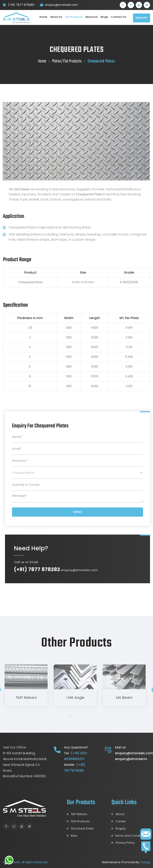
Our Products (74, 17)
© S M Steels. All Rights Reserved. (25, 862)
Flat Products (78, 821)
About (118, 814)
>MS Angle (74, 697)
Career (119, 821)
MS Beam (123, 697)
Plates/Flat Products (67, 61)
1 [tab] (71, 716)
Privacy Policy (123, 843)
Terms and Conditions (129, 836)
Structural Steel (80, 828)
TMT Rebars (25, 697)
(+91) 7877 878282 (21, 5)
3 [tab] (82, 716)
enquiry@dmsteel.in (131, 759)
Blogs (104, 17)
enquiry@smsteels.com (61, 5)
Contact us (119, 17)
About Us (56, 17)
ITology (145, 862)
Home (43, 17)
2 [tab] (76, 716)
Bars (72, 836)
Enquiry (142, 18)
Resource (92, 17)
